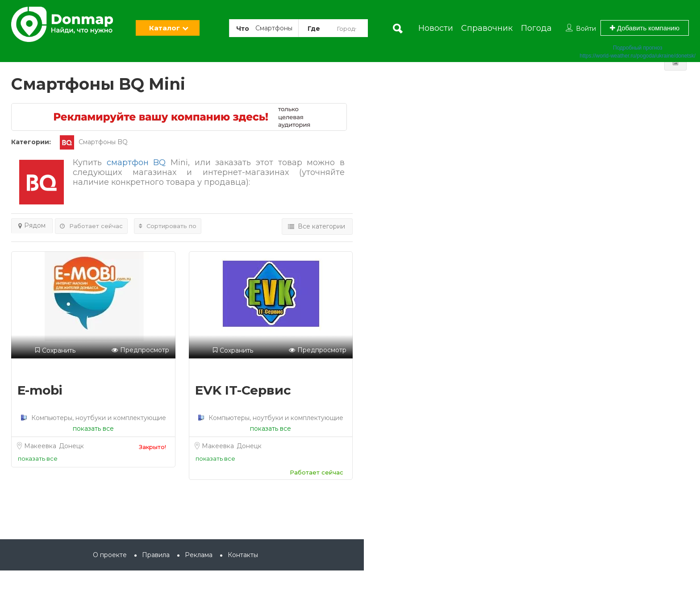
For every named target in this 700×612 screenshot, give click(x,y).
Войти (586, 29)
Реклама (199, 555)
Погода (536, 28)
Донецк (71, 446)
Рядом (32, 225)
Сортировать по (168, 226)
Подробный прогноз (637, 48)
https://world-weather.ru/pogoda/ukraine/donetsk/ (638, 56)
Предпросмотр (140, 350)
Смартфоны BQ (94, 142)
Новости (436, 28)
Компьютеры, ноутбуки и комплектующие (98, 418)
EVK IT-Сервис (243, 390)
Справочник (487, 28)
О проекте (110, 555)
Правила (156, 555)
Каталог (165, 28)
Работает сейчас (91, 226)
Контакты (243, 555)
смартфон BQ (136, 162)
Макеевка (41, 446)
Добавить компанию (645, 28)
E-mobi (40, 390)
